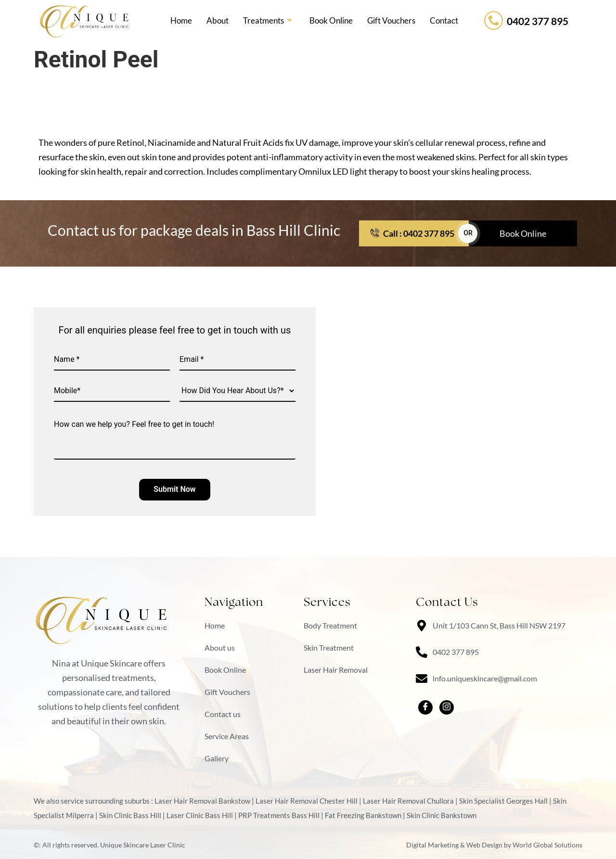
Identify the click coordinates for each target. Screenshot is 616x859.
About (218, 20)
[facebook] (425, 707)
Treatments (268, 21)
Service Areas (227, 736)
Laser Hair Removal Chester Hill (307, 801)
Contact (444, 20)
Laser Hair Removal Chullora (408, 801)
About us (220, 647)
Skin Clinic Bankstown (442, 815)
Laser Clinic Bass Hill (200, 815)
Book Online (331, 20)
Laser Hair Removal (336, 670)
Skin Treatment (329, 647)
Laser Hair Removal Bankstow (202, 801)
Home (181, 20)
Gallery (217, 758)
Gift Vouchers (391, 20)
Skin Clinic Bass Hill (130, 815)
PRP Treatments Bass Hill (279, 815)
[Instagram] (447, 707)
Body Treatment (330, 625)
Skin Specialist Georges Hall (503, 801)
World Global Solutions (547, 845)
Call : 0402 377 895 (412, 233)
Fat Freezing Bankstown (363, 815)
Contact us (223, 714)
